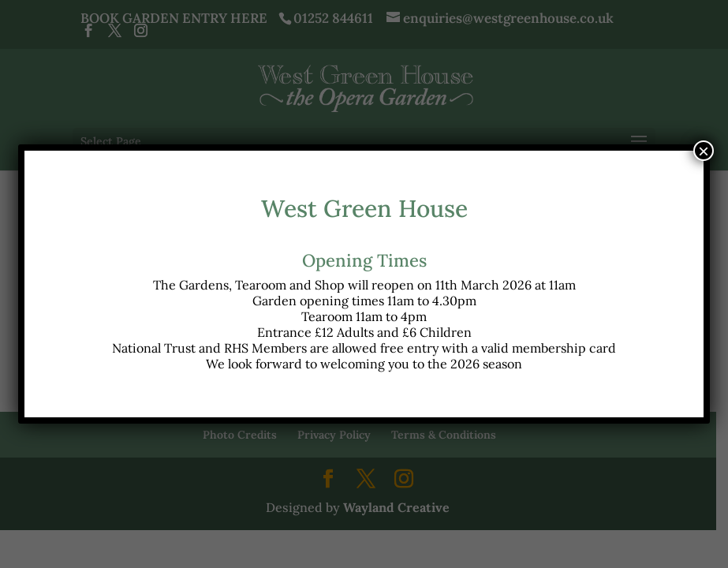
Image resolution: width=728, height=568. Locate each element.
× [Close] (704, 151)
